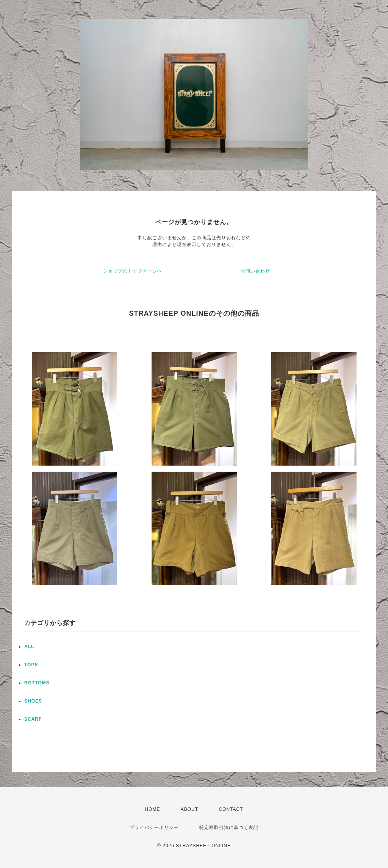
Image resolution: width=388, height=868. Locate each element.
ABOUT (189, 809)
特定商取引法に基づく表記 (229, 827)
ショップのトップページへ (133, 271)
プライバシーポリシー (154, 827)
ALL (29, 647)
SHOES (33, 701)
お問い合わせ (255, 271)
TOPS (31, 665)
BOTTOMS (37, 683)
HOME (152, 809)
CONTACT (231, 809)
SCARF (33, 719)
